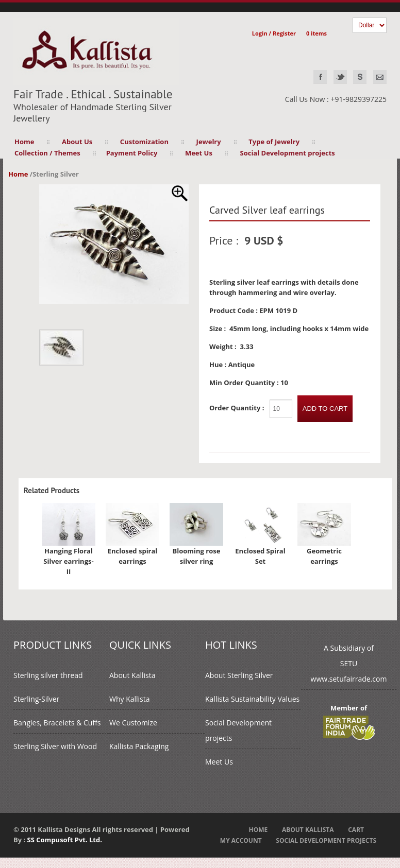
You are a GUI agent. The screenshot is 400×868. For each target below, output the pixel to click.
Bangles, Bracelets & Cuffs (57, 723)
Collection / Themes (47, 153)
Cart (356, 830)
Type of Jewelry (274, 142)
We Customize (133, 723)
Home (24, 142)
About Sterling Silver (239, 675)
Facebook (320, 77)
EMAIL (380, 77)
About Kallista (132, 675)
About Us (77, 142)
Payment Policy (132, 153)
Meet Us (199, 153)
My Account (241, 840)
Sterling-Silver (36, 699)
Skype (360, 77)
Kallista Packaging (139, 746)
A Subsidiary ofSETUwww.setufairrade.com (349, 663)
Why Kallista (130, 699)
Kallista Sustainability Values (252, 699)
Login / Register (274, 33)
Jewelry (209, 142)
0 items (316, 33)
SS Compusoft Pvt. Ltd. (65, 840)
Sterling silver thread (48, 675)
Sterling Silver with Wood (55, 746)
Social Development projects (288, 153)
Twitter (340, 77)
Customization (144, 142)
